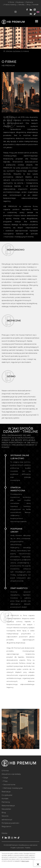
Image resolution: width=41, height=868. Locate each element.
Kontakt (35, 5)
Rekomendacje (8, 806)
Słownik (5, 816)
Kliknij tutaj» (25, 861)
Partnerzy (29, 2)
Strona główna (13, 51)
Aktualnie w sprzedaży (11, 774)
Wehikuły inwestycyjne (13, 788)
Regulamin (6, 826)
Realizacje (20, 2)
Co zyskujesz (7, 795)
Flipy (5, 781)
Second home (9, 785)
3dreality (21, 5)
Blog (29, 5)
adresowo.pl (7, 820)
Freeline (28, 848)
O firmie (11, 2)
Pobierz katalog (10, 5)
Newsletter (6, 809)
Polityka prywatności (10, 823)
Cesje (6, 778)
